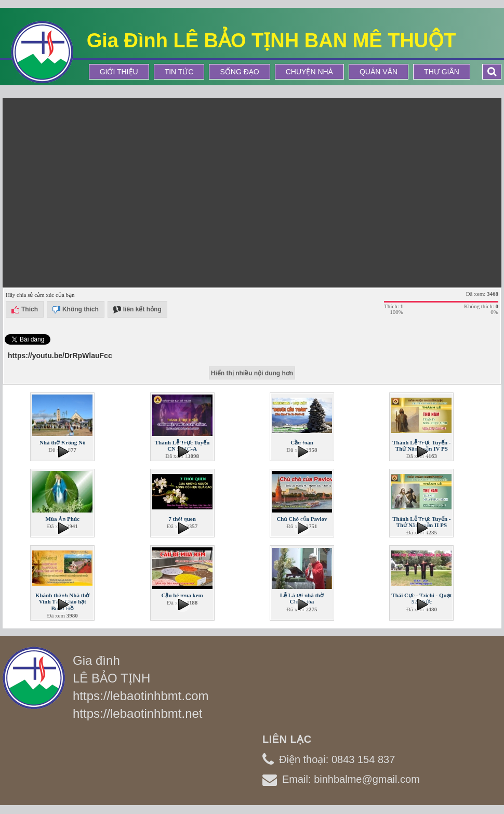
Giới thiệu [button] (119, 72)
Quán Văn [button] (379, 72)
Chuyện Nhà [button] (309, 72)
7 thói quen (182, 519)
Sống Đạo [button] (239, 72)
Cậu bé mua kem (182, 595)
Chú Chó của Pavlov (302, 519)
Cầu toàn (302, 442)
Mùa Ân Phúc (62, 519)
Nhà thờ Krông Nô (63, 442)
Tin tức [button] (179, 72)
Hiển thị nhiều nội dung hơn (252, 373)
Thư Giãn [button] (442, 72)
